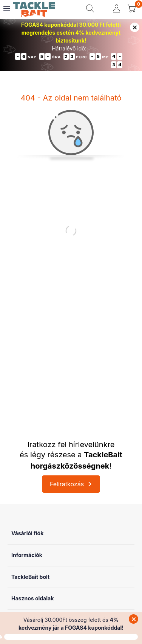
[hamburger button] (7, 8)
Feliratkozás (67, 484)
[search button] (90, 8)
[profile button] (117, 8)
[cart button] (132, 8)
